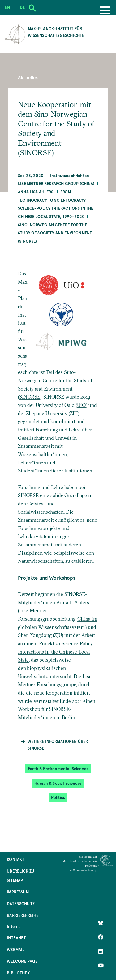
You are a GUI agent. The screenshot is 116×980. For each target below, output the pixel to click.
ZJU (74, 413)
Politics (58, 797)
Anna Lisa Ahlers (36, 192)
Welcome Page (22, 961)
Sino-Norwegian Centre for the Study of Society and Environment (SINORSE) (55, 233)
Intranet (16, 938)
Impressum (18, 892)
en (7, 7)
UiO (81, 405)
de (22, 7)
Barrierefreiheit (24, 915)
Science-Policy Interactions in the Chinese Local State (56, 652)
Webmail (16, 949)
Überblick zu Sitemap (21, 875)
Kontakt (15, 859)
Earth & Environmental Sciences (58, 769)
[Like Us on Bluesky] (101, 923)
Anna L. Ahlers (73, 602)
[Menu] (105, 11)
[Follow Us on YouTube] (101, 966)
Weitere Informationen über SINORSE (58, 745)
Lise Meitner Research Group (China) (56, 183)
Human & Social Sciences (58, 783)
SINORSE (30, 397)
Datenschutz (21, 903)
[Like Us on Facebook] (101, 937)
